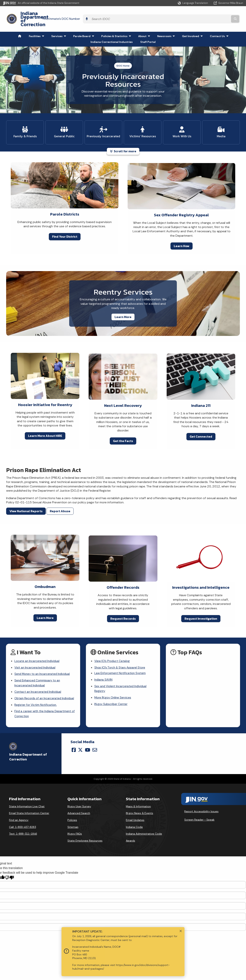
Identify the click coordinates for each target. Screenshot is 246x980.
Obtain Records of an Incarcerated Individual (39, 691)
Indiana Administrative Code (144, 830)
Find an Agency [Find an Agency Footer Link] (19, 816)
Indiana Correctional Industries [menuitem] (112, 32)
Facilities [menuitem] (37, 26)
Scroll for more (123, 139)
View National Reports (26, 499)
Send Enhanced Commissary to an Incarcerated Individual (38, 672)
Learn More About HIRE (45, 424)
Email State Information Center (29, 809)
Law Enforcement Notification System (121, 662)
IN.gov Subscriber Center (111, 694)
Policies (72, 816)
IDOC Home (123, 55)
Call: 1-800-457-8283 (22, 823)
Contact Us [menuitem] (220, 26)
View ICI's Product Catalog (113, 649)
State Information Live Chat (27, 803)
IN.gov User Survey (79, 803)
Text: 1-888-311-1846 (23, 830)
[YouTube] (88, 746)
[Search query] (214, 14)
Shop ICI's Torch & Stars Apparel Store (121, 656)
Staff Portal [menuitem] (148, 32)
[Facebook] (74, 746)
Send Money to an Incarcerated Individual (43, 663)
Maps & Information (138, 803)
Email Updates (135, 816)
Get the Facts (123, 429)
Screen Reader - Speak (199, 816)
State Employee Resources (85, 837)
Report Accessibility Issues (201, 808)
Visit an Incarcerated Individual (36, 656)
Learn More (123, 305)
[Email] (95, 746)
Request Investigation (201, 606)
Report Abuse (60, 499)
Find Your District (65, 225)
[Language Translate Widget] (193, 3)
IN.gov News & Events (140, 809)
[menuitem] (20, 26)
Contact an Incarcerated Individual (39, 682)
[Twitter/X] (80, 746)
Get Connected (201, 424)
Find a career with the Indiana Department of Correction (44, 710)
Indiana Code (134, 823)
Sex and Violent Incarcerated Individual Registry (121, 678)
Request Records (123, 606)
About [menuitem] (145, 26)
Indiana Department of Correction (56, 14)
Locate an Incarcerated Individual (38, 649)
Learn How (182, 234)
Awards (130, 837)
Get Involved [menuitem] (193, 26)
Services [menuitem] (60, 26)
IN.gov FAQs (75, 830)
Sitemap (73, 823)
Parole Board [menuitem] (85, 26)
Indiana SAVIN (104, 669)
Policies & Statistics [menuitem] (117, 26)
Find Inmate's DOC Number (166, 14)
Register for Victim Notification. (36, 700)
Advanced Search (79, 809)
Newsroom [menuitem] (167, 26)
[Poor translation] (9, 874)
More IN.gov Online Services (113, 687)
